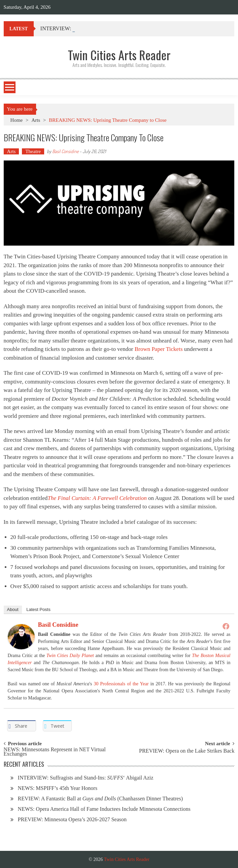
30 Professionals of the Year (121, 684)
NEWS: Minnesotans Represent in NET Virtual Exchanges (55, 752)
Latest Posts (38, 609)
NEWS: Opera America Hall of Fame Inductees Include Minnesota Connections (104, 809)
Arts (36, 120)
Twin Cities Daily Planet (70, 656)
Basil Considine (65, 151)
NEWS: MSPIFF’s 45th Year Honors (58, 788)
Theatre (33, 151)
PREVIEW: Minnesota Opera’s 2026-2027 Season (72, 819)
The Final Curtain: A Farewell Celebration (97, 498)
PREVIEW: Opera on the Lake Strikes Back (187, 751)
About (13, 609)
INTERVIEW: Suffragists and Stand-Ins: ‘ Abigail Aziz (86, 778)
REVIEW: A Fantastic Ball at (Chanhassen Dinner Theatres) (100, 799)
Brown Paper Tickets (159, 349)
